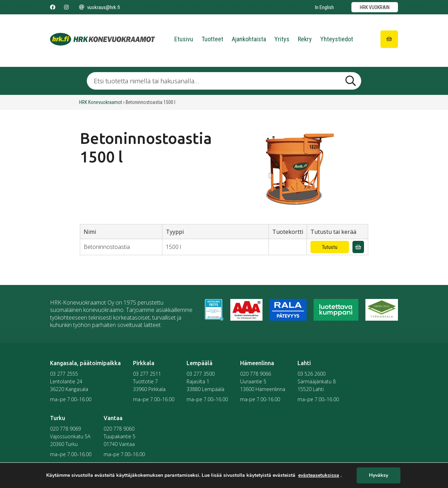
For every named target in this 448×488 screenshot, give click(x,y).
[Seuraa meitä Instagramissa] (66, 7)
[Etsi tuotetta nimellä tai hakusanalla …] (224, 81)
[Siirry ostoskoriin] (389, 39)
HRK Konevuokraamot (101, 102)
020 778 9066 (255, 374)
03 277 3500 (201, 374)
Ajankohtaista (249, 39)
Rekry (305, 39)
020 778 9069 (65, 429)
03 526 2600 (311, 374)
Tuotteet (212, 39)
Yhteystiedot (337, 39)
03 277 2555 (64, 374)
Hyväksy (379, 476)
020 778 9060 (119, 429)
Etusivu (184, 39)
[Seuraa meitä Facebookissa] (53, 7)
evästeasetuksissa (319, 475)
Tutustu (330, 247)
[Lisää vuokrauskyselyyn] (358, 247)
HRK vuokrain (375, 7)
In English (324, 7)
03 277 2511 (147, 374)
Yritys (282, 39)
